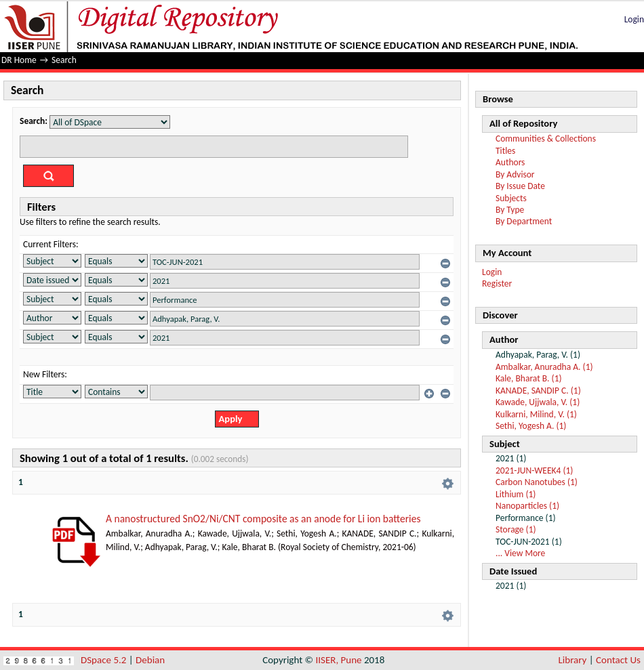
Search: (34, 121)
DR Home (19, 60)
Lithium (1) (516, 494)
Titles (505, 151)
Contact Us (618, 660)
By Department (524, 221)
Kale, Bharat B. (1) (529, 378)
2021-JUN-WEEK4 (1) (534, 470)
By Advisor (515, 174)
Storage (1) (516, 529)
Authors (510, 162)
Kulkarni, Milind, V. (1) (536, 414)
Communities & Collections (546, 139)
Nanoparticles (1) (527, 506)
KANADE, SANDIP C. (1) (538, 391)
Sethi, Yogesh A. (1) (531, 426)
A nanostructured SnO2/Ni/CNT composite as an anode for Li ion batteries (263, 519)
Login (634, 19)
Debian (150, 660)
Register (497, 284)
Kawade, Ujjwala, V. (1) (538, 402)
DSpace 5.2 (105, 660)
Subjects (511, 198)
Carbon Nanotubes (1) (537, 482)
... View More (520, 553)
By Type (510, 210)
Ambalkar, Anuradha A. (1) (544, 367)
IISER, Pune (338, 660)
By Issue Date (520, 186)
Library (573, 660)
